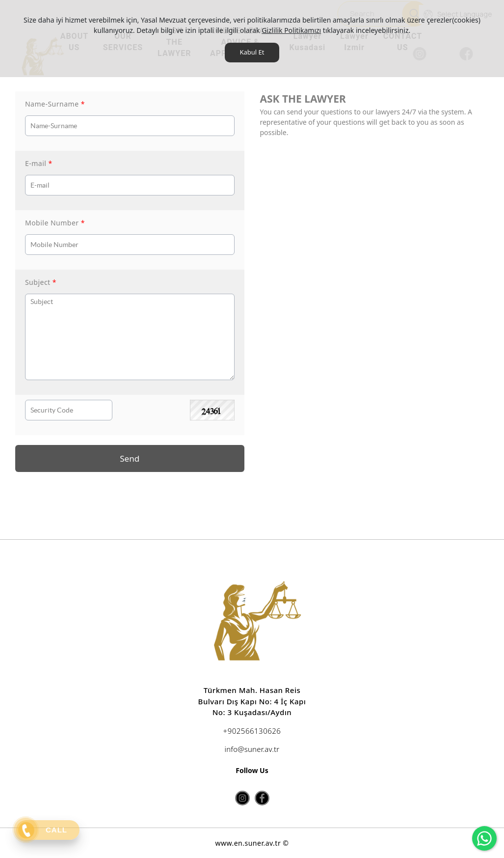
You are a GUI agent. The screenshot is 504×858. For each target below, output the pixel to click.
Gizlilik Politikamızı (291, 30)
